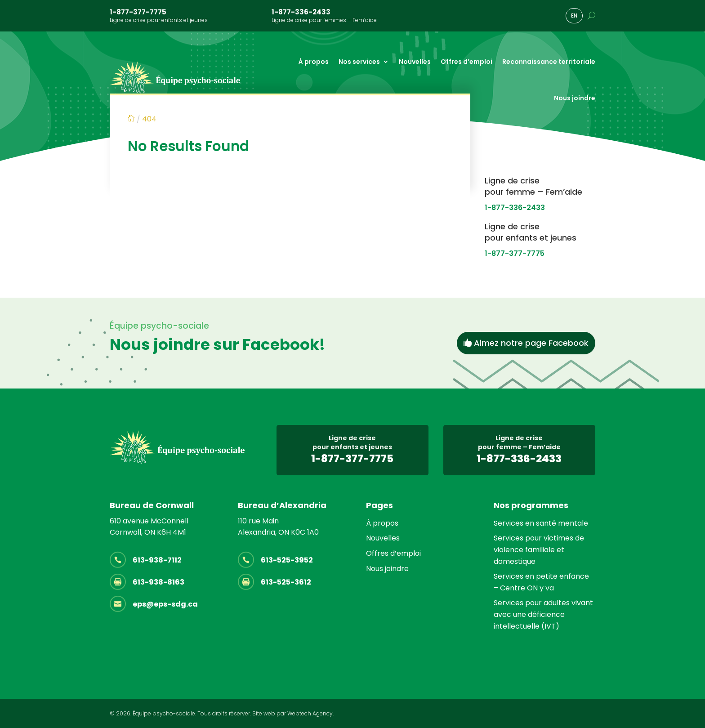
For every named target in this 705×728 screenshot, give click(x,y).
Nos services (359, 62)
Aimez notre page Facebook (531, 343)
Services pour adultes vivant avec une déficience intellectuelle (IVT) (543, 614)
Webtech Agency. (310, 713)
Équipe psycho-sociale (164, 713)
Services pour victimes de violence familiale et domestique (539, 549)
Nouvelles (415, 62)
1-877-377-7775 (138, 12)
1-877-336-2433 (301, 12)
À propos (314, 62)
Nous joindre (575, 98)
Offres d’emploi (466, 62)
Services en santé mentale (541, 523)
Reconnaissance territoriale (549, 62)
